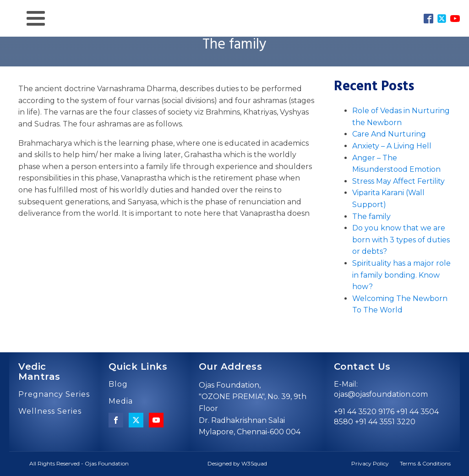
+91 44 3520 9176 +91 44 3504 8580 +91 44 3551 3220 (386, 417)
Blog (118, 384)
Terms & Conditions (425, 463)
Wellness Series (50, 411)
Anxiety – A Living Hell (392, 146)
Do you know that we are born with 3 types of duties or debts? (401, 240)
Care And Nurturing (389, 134)
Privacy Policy (370, 463)
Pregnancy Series (54, 394)
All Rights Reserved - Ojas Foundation (79, 463)
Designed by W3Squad (237, 463)
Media (121, 401)
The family (371, 216)
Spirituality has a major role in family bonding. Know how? (401, 275)
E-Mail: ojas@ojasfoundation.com (381, 389)
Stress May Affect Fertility (398, 181)
